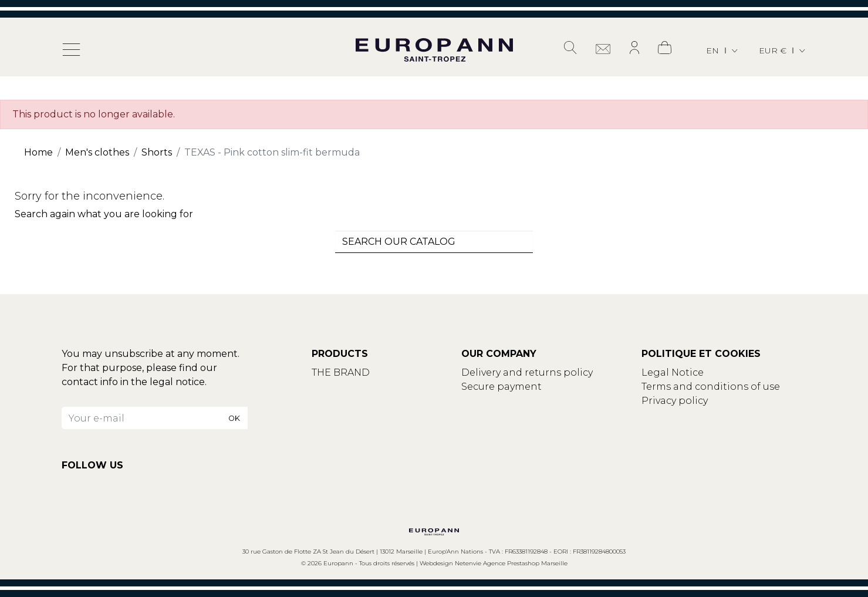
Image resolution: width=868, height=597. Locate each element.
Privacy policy (675, 401)
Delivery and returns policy (527, 372)
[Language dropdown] (723, 51)
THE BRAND (341, 372)
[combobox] (434, 242)
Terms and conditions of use (711, 387)
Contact (332, 387)
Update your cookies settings (713, 415)
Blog (323, 401)
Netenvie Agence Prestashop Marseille (511, 563)
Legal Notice (673, 372)
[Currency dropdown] (783, 51)
